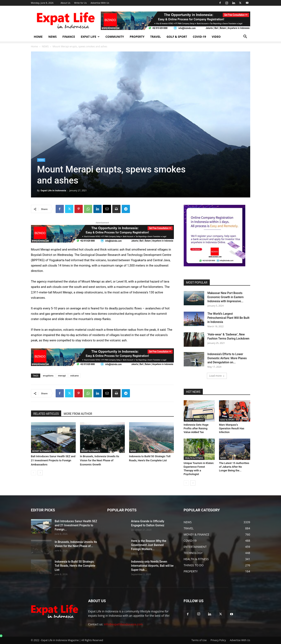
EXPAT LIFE (90, 37)
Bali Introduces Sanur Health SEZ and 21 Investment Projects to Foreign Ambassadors (53, 460)
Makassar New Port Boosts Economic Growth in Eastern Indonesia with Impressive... (226, 297)
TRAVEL (156, 37)
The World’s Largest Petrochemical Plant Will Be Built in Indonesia (229, 318)
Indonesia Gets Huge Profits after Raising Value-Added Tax (196, 428)
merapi (62, 376)
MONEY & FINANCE (42, 451)
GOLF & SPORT (177, 37)
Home (34, 46)
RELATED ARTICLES (46, 414)
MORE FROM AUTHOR (78, 414)
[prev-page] (34, 473)
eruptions (48, 376)
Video (216, 37)
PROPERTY (137, 37)
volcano (74, 376)
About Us (65, 3)
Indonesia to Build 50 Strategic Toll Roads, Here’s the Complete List (75, 566)
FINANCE (69, 37)
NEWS (52, 37)
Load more (217, 376)
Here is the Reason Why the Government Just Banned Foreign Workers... (149, 545)
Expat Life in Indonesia (53, 190)
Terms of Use (199, 640)
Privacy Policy (218, 640)
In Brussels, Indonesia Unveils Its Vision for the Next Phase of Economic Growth (100, 460)
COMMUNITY (115, 37)
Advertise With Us (100, 3)
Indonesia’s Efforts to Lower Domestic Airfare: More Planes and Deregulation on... (227, 358)
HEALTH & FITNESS (194, 458)
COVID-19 (199, 37)
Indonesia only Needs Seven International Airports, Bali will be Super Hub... (152, 566)
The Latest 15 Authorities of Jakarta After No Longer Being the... (234, 467)
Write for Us (80, 3)
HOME (38, 37)
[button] (245, 37)
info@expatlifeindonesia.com (123, 624)
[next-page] (40, 473)
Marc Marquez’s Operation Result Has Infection (232, 428)
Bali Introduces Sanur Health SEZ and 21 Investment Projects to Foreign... (76, 525)
